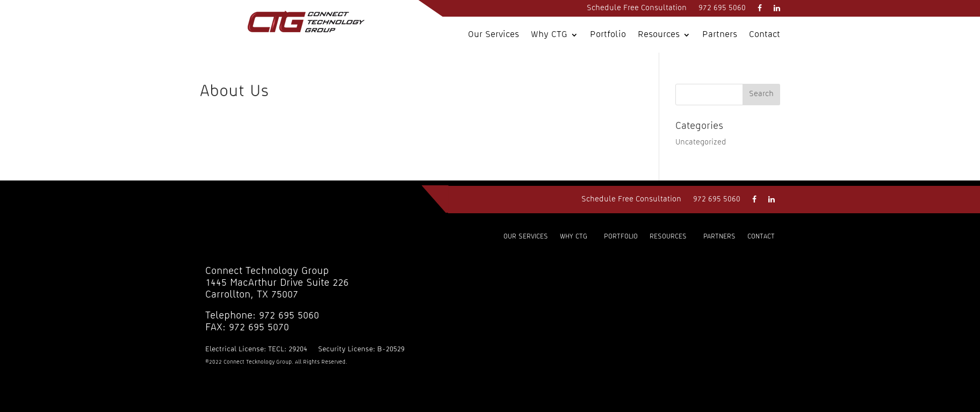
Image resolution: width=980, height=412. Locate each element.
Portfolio (608, 35)
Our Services (493, 35)
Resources (659, 35)
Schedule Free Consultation (637, 8)
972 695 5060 (722, 8)
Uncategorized (701, 142)
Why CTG (549, 35)
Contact (765, 35)
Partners (720, 35)
